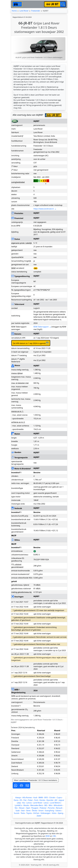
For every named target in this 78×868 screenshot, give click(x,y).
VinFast (36, 813)
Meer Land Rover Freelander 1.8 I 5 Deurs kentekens (36, 780)
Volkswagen (46, 813)
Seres (28, 811)
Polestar (43, 808)
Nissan (22, 808)
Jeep (19, 803)
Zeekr (39, 816)
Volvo (54, 813)
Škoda (35, 811)
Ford (36, 800)
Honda (42, 800)
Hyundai (50, 800)
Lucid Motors (55, 803)
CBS (54, 836)
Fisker (30, 800)
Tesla (23, 813)
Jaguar (62, 800)
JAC (56, 800)
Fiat (25, 800)
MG (46, 805)
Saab (18, 811)
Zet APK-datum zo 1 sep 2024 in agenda (31, 343)
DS (21, 800)
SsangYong (50, 811)
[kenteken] (52, 4)
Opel (28, 808)
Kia (24, 803)
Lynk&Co (18, 805)
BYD (46, 798)
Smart (41, 811)
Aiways (18, 798)
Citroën (52, 798)
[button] (16, 785)
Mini (51, 805)
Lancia (29, 803)
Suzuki (17, 813)
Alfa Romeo (27, 798)
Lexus (46, 803)
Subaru (58, 811)
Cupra (59, 798)
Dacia (16, 800)
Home (14, 11)
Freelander (36, 11)
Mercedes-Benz (37, 805)
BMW (41, 798)
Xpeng (60, 813)
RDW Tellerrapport (42, 327)
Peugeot (35, 808)
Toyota (29, 813)
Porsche (51, 808)
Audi (35, 798)
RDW (48, 836)
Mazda (26, 805)
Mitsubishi (58, 805)
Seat (23, 811)
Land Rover (24, 11)
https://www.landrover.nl (45, 209)
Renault (59, 808)
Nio (16, 808)
